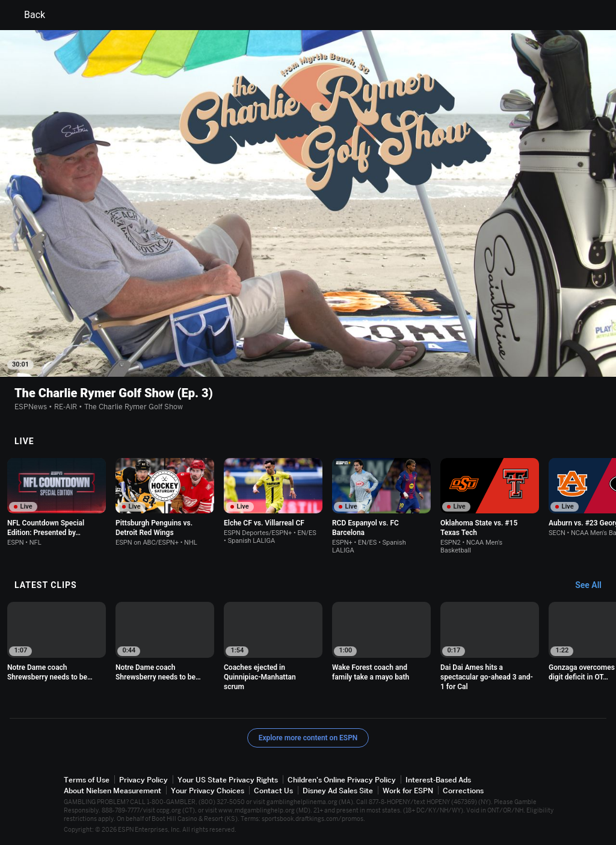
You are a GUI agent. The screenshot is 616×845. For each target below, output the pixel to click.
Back (27, 15)
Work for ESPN (408, 791)
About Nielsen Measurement (112, 791)
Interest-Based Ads (438, 780)
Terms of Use (87, 780)
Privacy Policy (143, 780)
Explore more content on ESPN (308, 738)
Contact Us (273, 791)
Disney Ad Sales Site (338, 791)
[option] (57, 502)
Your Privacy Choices (208, 791)
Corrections (463, 791)
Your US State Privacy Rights (228, 780)
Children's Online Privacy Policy (342, 780)
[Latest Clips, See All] (594, 586)
